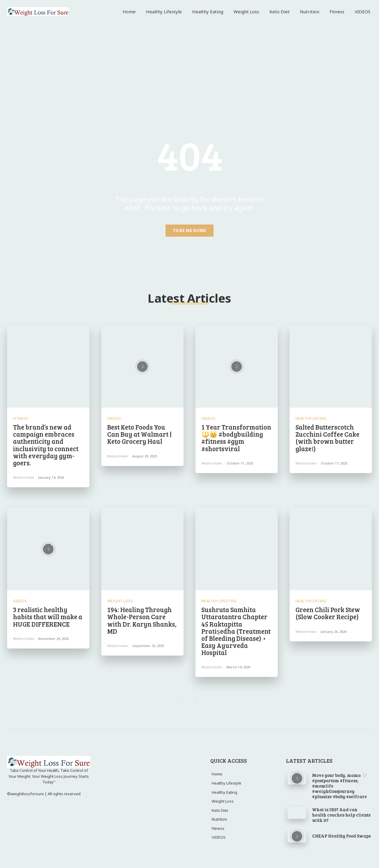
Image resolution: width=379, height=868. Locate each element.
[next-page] (195, 698)
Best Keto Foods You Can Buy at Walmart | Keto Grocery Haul (139, 434)
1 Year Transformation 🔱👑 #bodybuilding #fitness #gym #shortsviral (236, 438)
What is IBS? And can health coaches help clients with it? (341, 815)
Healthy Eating (311, 418)
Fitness (21, 418)
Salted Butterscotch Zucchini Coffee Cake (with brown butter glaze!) (327, 438)
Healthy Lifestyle (219, 601)
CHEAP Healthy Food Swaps (341, 836)
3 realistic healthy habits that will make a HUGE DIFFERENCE (48, 617)
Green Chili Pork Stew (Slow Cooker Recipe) (328, 613)
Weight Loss (120, 601)
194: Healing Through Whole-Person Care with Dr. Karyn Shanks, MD (142, 620)
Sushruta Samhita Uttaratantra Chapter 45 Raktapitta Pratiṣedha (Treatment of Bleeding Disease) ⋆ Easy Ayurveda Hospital (236, 631)
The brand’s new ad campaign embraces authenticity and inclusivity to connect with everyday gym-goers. (46, 445)
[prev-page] (184, 698)
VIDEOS (114, 418)
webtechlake (24, 477)
